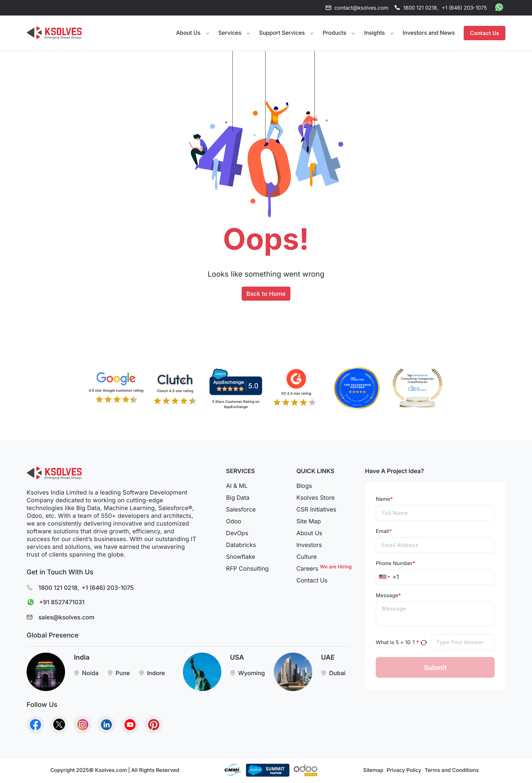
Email (384, 531)
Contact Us (485, 33)
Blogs (304, 486)
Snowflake (241, 557)
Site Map (308, 521)
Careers (323, 568)
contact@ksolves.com (361, 8)
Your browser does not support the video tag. (118, 32)
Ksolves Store (316, 498)
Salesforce (241, 509)
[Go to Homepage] (54, 33)
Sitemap (373, 770)
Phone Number (395, 563)
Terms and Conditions (451, 770)
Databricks (241, 545)
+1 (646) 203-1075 (464, 8)
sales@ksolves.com (66, 617)
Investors (309, 545)
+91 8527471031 (54, 603)
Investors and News (429, 33)
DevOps (237, 533)
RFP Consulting (248, 568)
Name (384, 499)
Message (388, 596)
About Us (309, 533)
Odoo (234, 521)
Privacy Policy (404, 770)
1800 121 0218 (420, 8)
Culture (306, 557)
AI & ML (237, 486)
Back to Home (266, 294)
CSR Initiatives (316, 509)
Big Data (238, 498)
